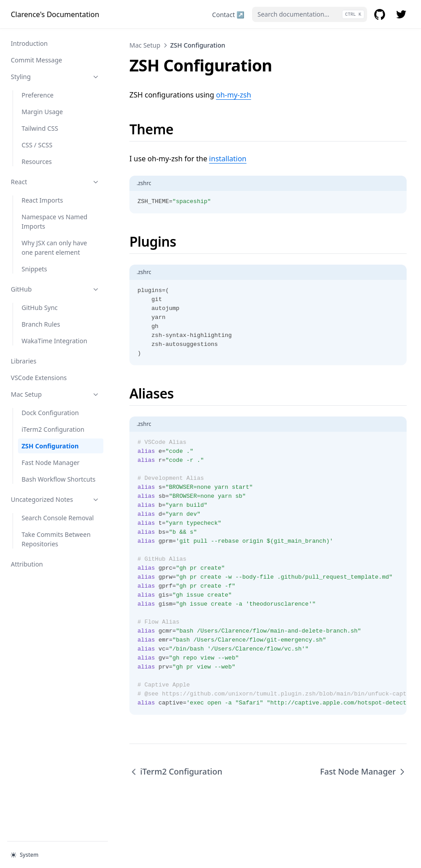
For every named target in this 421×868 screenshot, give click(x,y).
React (55, 182)
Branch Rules (41, 324)
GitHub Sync (40, 308)
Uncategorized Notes (55, 499)
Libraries (24, 361)
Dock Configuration (50, 413)
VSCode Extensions (39, 378)
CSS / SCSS (37, 145)
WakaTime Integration (54, 341)
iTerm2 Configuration (53, 429)
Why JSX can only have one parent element (54, 248)
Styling (55, 77)
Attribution (27, 564)
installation (228, 159)
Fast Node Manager (51, 463)
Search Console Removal (58, 518)
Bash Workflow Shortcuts (58, 479)
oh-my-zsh (234, 95)
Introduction (29, 43)
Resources (37, 162)
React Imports (42, 200)
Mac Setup (55, 394)
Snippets (34, 269)
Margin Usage (42, 112)
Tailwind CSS (40, 128)
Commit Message (36, 60)
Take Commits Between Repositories (56, 539)
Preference (38, 95)
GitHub (55, 289)
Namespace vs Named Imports (54, 221)
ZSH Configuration (50, 446)
